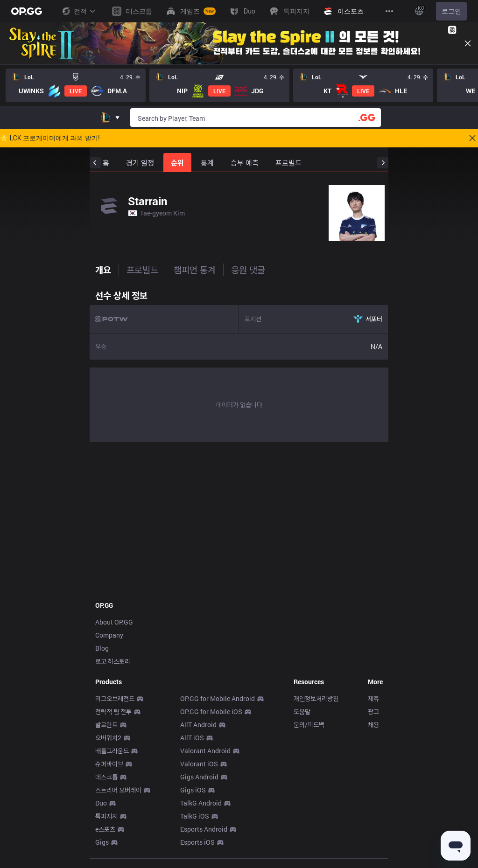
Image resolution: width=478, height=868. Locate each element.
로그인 (451, 11)
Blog (102, 648)
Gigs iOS (193, 790)
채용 (373, 725)
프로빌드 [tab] (142, 270)
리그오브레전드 (115, 698)
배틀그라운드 (112, 751)
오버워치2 (108, 738)
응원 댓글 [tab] (248, 270)
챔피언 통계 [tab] (195, 270)
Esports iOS (197, 842)
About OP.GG (114, 622)
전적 (78, 11)
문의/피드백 (309, 725)
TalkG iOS (195, 816)
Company (109, 635)
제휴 (373, 698)
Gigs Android (199, 777)
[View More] (389, 11)
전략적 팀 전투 (113, 712)
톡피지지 (106, 816)
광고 (373, 712)
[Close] (468, 43)
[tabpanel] (239, 364)
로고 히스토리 (113, 661)
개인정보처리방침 (316, 698)
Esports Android (204, 829)
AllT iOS (192, 738)
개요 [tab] (103, 270)
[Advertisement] (239, 519)
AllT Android (198, 725)
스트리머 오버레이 (118, 790)
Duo (101, 803)
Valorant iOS (199, 764)
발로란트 (106, 725)
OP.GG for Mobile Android (218, 698)
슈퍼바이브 (109, 764)
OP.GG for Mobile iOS (211, 712)
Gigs (102, 842)
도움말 (302, 712)
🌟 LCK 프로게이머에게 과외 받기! (50, 138)
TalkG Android (201, 803)
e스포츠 (105, 829)
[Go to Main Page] (27, 11)
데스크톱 (106, 777)
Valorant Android (205, 751)
